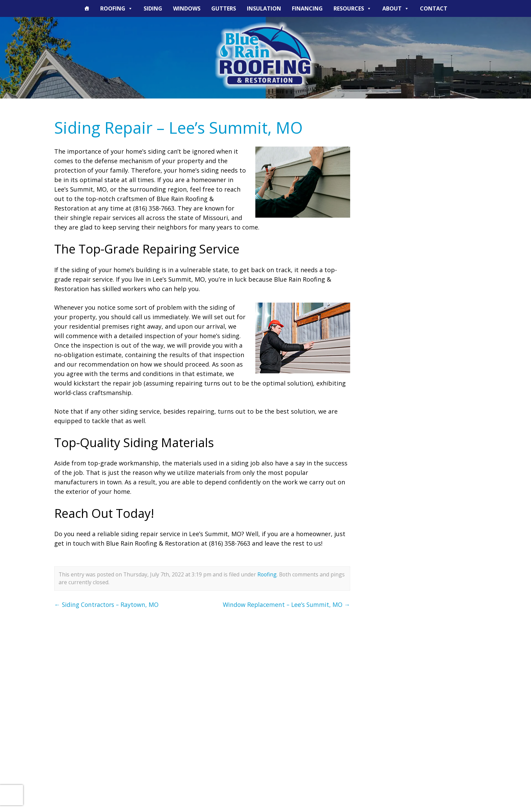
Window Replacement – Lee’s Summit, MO (285, 605)
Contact (434, 8)
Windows (187, 8)
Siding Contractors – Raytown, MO (108, 605)
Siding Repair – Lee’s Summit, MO (181, 127)
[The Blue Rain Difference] (87, 8)
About (396, 8)
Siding (153, 8)
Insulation (264, 8)
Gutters (224, 8)
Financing (307, 8)
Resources (353, 8)
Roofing (116, 8)
